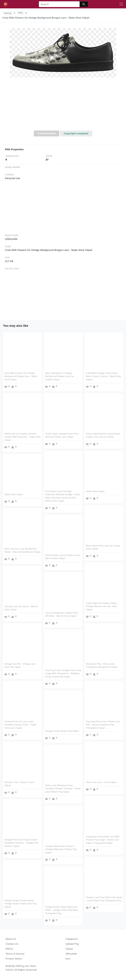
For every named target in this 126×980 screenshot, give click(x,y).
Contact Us (12, 944)
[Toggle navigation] (121, 4)
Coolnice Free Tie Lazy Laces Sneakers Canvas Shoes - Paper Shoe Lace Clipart (21, 724)
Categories (72, 939)
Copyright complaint (76, 133)
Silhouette (71, 954)
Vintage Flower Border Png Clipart (62, 731)
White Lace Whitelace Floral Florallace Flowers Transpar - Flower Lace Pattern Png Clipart (63, 788)
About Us (11, 939)
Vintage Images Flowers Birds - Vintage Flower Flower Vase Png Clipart (20, 903)
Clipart (69, 949)
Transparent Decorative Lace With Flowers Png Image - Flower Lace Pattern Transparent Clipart (103, 839)
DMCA (9, 949)
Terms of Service (15, 954)
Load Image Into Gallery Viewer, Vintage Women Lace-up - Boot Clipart (102, 606)
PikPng (8, 13)
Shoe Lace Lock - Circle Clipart (101, 782)
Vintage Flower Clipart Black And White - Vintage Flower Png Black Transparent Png (62, 910)
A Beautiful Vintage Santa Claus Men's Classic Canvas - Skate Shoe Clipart (104, 376)
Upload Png (72, 944)
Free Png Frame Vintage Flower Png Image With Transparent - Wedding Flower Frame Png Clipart (63, 673)
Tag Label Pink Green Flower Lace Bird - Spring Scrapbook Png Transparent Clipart (103, 724)
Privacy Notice (14, 959)
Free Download (46, 133)
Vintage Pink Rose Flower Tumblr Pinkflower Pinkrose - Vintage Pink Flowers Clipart (21, 843)
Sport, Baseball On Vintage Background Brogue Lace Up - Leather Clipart (60, 376)
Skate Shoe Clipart (95, 491)
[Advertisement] (63, 106)
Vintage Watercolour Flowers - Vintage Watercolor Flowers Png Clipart (61, 849)
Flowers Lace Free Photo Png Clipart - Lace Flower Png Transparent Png (101, 900)
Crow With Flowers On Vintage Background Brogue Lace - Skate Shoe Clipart (21, 376)
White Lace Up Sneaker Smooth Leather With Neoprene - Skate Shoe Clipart (20, 437)
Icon (68, 959)
